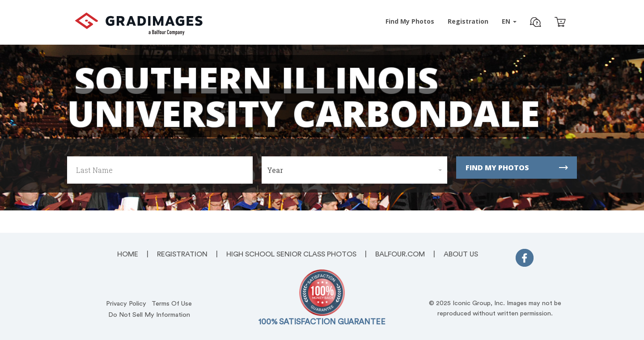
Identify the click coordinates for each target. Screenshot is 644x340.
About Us (461, 254)
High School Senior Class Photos (291, 254)
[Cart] (560, 23)
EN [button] (509, 21)
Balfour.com (400, 254)
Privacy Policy (126, 304)
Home (128, 254)
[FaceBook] (525, 260)
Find (517, 168)
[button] (536, 23)
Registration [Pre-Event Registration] (468, 21)
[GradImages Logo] (139, 33)
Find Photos (410, 21)
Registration (182, 254)
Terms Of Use (172, 304)
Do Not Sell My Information (149, 315)
